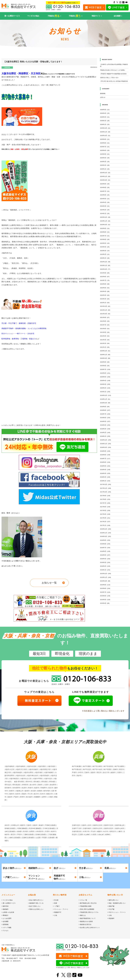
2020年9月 (105, 362)
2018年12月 (105, 440)
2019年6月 (105, 418)
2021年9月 (105, 317)
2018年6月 (105, 462)
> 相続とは (82, 915)
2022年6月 (105, 284)
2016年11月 (105, 533)
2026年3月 (105, 117)
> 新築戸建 (111, 906)
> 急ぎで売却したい (34, 906)
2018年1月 (105, 481)
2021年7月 (105, 325)
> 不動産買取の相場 (85, 906)
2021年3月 (105, 340)
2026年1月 (105, 124)
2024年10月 (105, 180)
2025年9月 (105, 139)
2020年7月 (105, 369)
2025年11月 (105, 132)
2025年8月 (105, 143)
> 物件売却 (5, 906)
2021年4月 (105, 336)
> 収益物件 (111, 918)
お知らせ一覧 (49, 583)
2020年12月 (105, 351)
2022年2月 (105, 299)
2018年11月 (105, 444)
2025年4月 (105, 158)
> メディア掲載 (6, 928)
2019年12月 (105, 395)
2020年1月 (105, 392)
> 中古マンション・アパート (117, 912)
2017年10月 (105, 492)
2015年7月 (105, 592)
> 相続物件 (5, 909)
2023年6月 (105, 239)
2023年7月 (105, 236)
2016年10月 (105, 536)
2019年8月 (105, 410)
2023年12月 (105, 217)
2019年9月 (105, 407)
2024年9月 (105, 184)
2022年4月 (105, 291)
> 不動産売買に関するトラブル (89, 912)
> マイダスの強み (7, 900)
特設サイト (96, 16)
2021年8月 (105, 321)
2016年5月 (105, 555)
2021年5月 (105, 332)
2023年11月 (105, 221)
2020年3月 (105, 384)
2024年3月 (105, 206)
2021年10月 (105, 314)
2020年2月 (105, 388)
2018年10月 (105, 447)
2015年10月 (105, 581)
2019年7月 (105, 414)
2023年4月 (105, 247)
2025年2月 (105, 165)
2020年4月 (105, 381)
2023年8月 (105, 232)
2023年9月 (105, 228)
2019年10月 (105, 403)
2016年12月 (105, 529)
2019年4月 (105, 425)
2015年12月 (105, 574)
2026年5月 (105, 110)
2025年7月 (105, 147)
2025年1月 (105, 169)
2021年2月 (105, 343)
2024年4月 (105, 202)
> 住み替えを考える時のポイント (89, 928)
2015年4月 (105, 603)
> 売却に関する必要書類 (86, 909)
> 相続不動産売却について (87, 918)
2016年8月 (105, 544)
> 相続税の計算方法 (85, 924)
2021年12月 (105, 306)
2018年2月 (105, 477)
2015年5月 (105, 600)
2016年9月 (105, 540)
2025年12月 (105, 128)
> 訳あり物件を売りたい (36, 900)
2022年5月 (105, 288)
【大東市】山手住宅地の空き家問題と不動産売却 (114, 65)
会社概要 (117, 16)
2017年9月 (105, 496)
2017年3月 (105, 518)
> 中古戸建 (111, 909)
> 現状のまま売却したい (36, 909)
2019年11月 (105, 399)
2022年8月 (105, 277)
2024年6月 (105, 195)
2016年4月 (105, 559)
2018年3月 (105, 473)
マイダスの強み (33, 16)
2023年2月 (105, 254)
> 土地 (55, 915)
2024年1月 (105, 214)
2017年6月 (105, 507)
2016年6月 (105, 551)
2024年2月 (105, 210)
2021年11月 (105, 310)
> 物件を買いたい (113, 900)
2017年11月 (105, 488)
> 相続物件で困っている (36, 903)
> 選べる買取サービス (9, 903)
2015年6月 (105, 596)
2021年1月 (105, 347)
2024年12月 (105, 173)
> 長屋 (55, 903)
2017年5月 (105, 510)
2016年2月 (105, 566)
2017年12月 (105, 484)
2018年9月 (105, 451)
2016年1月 (105, 570)
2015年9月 (105, 585)
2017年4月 (105, 514)
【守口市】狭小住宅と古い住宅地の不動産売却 (114, 81)
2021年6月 (105, 329)
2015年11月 (105, 577)
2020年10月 (105, 358)
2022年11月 (105, 265)
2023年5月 (105, 243)
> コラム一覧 (83, 900)
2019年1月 (105, 436)
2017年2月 (105, 522)
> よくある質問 (6, 918)
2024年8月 (105, 187)
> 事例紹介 (5, 915)
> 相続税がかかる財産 (86, 921)
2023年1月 (105, 258)
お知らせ (103, 97)
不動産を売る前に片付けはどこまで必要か (113, 70)
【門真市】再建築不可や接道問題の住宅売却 (113, 74)
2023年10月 (105, 225)
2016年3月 (105, 562)
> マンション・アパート (61, 909)
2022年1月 (105, 303)
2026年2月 (105, 121)
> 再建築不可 (57, 912)
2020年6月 (105, 373)
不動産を (54, 16)
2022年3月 (105, 295)
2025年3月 (105, 162)
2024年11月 (105, 176)
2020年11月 (105, 355)
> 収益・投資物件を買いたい (117, 903)
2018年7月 (105, 459)
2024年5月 (105, 199)
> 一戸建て (56, 906)
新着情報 (7, 67)
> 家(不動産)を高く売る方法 (88, 903)
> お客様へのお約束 (8, 912)
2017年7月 (105, 503)
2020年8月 (105, 366)
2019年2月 (105, 432)
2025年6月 (105, 150)
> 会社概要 (5, 921)
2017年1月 (105, 525)
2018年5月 (105, 466)
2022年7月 (105, 280)
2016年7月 (105, 548)
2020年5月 (105, 377)
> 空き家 (56, 900)
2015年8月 (105, 588)
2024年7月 (105, 191)
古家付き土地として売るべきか (109, 78)
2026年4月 (105, 113)
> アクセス (5, 931)
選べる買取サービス (12, 16)
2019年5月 (105, 421)
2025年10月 (105, 136)
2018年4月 (105, 470)
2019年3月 (105, 429)
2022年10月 (105, 269)
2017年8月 (105, 499)
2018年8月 (105, 455)
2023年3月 (105, 251)
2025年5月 (105, 154)
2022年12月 (105, 262)
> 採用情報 (5, 924)
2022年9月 (105, 273)
